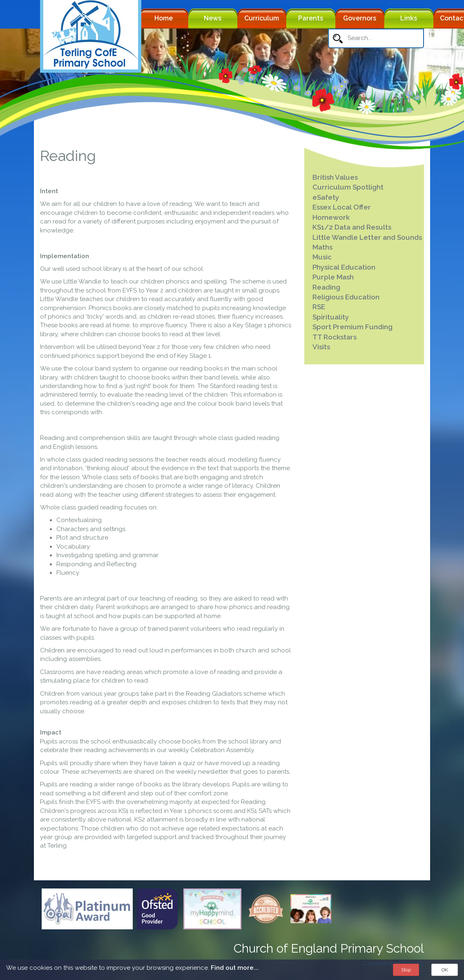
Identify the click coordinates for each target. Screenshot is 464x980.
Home (164, 18)
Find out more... (235, 968)
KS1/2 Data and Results (352, 227)
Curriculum (262, 18)
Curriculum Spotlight (348, 187)
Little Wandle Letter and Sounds (367, 237)
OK (445, 970)
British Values (335, 177)
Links (409, 18)
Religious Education (346, 297)
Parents (311, 18)
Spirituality (331, 317)
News (213, 18)
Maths (322, 247)
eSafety (326, 197)
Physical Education (344, 267)
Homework (331, 217)
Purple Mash (333, 277)
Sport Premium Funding (352, 327)
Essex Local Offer (342, 207)
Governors (360, 18)
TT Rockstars (335, 337)
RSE (319, 307)
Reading (326, 287)
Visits (321, 347)
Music (322, 257)
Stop (406, 970)
